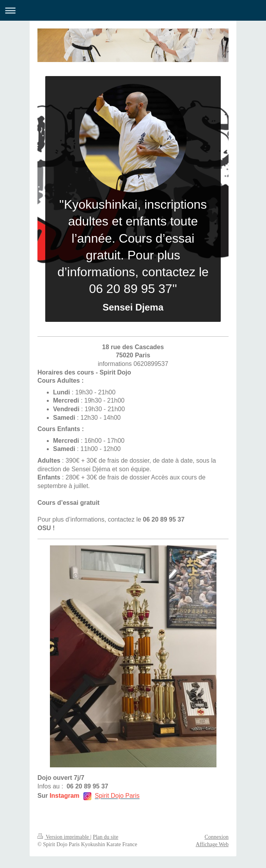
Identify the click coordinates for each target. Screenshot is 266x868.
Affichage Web (212, 844)
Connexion (217, 837)
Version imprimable (64, 837)
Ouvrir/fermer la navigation (133, 10)
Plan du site (106, 837)
